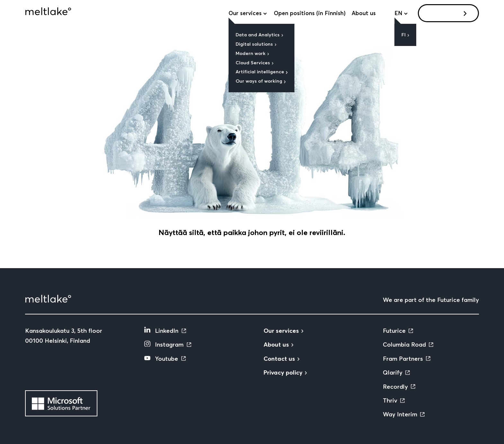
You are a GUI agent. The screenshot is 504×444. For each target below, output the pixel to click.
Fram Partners (403, 359)
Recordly (395, 387)
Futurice (394, 331)
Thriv (390, 400)
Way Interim (400, 414)
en (398, 13)
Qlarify (393, 372)
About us (364, 13)
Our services (245, 13)
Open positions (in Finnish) (310, 13)
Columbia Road (404, 344)
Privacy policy (283, 372)
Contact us (446, 13)
